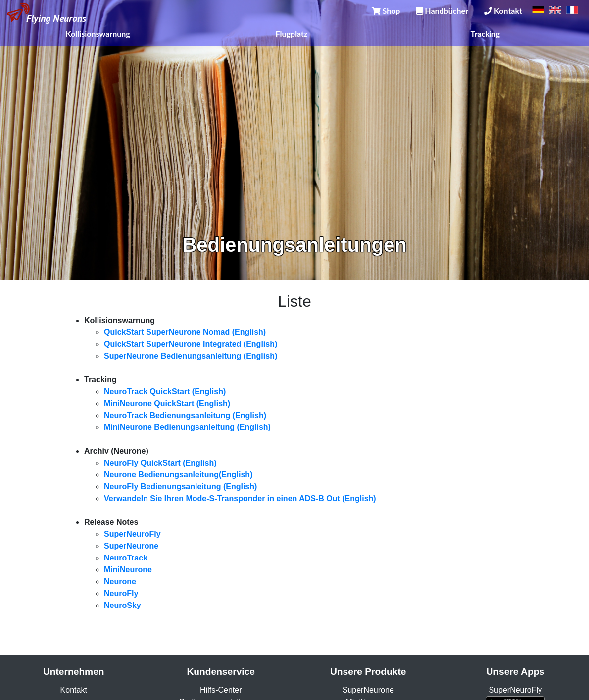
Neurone (120, 582)
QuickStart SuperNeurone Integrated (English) (191, 344)
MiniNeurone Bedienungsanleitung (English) (187, 427)
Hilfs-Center (221, 690)
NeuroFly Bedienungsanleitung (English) (180, 487)
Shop (386, 11)
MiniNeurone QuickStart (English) (167, 403)
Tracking (486, 33)
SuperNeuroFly (132, 534)
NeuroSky (123, 605)
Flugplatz (292, 33)
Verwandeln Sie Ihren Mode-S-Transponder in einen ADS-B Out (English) (240, 498)
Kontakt (503, 11)
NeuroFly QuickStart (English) (160, 463)
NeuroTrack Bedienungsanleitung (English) (185, 415)
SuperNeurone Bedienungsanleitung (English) (191, 356)
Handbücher (442, 11)
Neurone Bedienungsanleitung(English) (178, 475)
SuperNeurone (131, 546)
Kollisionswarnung (98, 33)
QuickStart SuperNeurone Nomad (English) (185, 332)
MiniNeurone (128, 570)
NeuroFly (121, 593)
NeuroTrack (126, 558)
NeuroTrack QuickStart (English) (165, 392)
